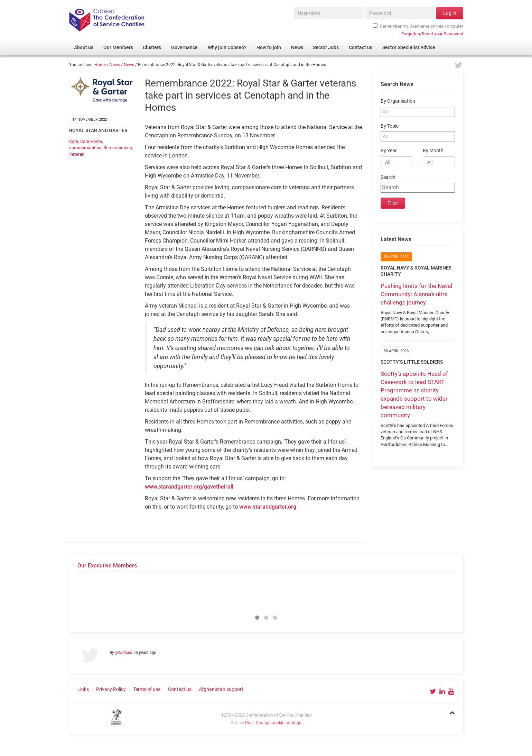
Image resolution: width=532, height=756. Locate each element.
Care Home (91, 141)
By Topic (390, 126)
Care (74, 141)
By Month (433, 151)
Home (100, 65)
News (115, 65)
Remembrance (118, 148)
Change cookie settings (279, 723)
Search (388, 177)
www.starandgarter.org (268, 507)
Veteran (77, 154)
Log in (450, 13)
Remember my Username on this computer (418, 26)
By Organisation (398, 101)
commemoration (85, 148)
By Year (389, 151)
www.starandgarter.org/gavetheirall (189, 487)
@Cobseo (124, 653)
